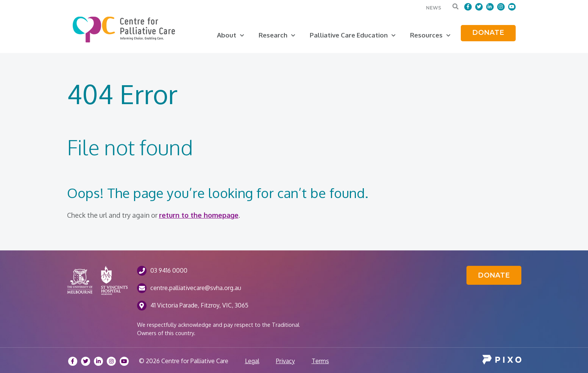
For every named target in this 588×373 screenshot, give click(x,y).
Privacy (285, 361)
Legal (252, 361)
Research (277, 35)
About (231, 35)
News (434, 8)
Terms (320, 361)
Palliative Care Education (353, 35)
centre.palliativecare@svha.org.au (196, 288)
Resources (430, 35)
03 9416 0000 (169, 270)
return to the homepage (199, 215)
